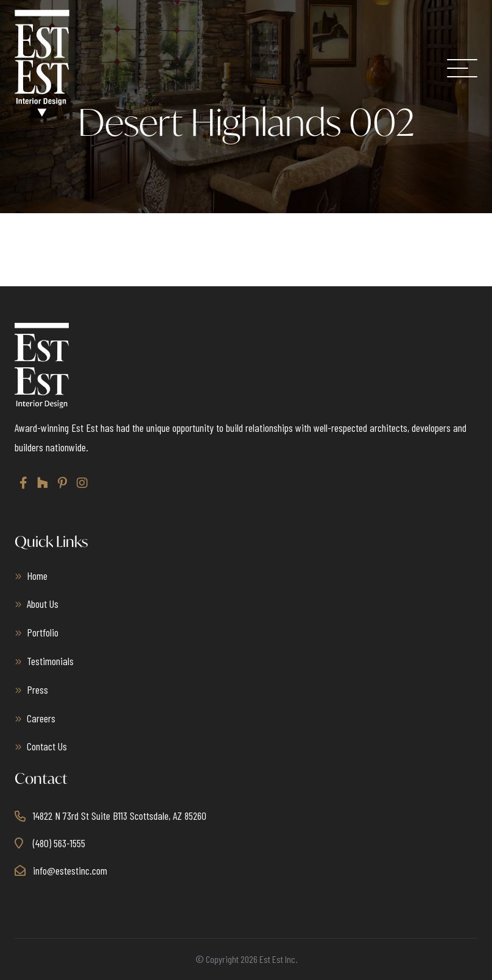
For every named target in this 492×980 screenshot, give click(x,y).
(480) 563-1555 (59, 843)
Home (37, 576)
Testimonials (50, 661)
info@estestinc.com (70, 870)
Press (37, 689)
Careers (41, 718)
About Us (43, 604)
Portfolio (43, 632)
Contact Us (47, 746)
